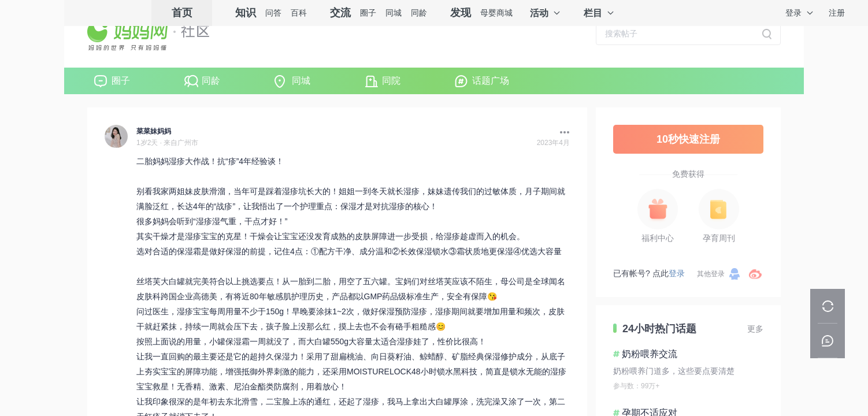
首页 (182, 13)
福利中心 (658, 238)
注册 (837, 13)
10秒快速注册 (688, 139)
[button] (562, 132)
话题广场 (491, 81)
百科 (299, 13)
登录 (793, 13)
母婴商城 (496, 13)
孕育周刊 (719, 238)
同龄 (419, 13)
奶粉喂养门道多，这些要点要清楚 (674, 371)
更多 (755, 329)
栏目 (593, 13)
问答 (273, 13)
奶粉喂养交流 (650, 354)
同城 (394, 13)
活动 (539, 13)
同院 (391, 81)
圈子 (368, 13)
